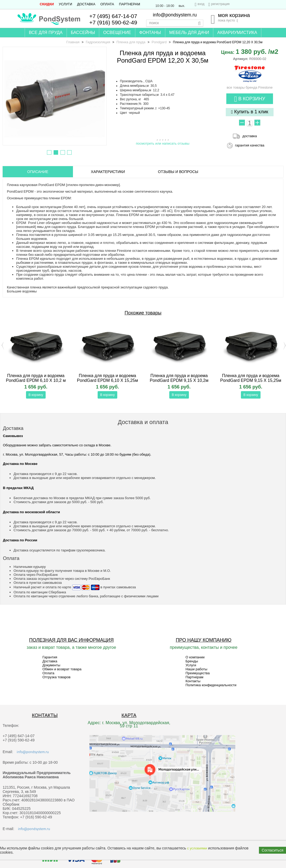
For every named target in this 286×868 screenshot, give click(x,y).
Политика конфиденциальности (211, 685)
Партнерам (130, 4)
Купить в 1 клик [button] (250, 112)
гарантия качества (250, 145)
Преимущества (198, 673)
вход (201, 4)
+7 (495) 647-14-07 (113, 16)
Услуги (66, 4)
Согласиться (272, 850)
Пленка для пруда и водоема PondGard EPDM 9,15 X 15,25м (251, 378)
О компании (195, 657)
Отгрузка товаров (57, 677)
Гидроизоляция (98, 42)
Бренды (192, 661)
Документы (51, 665)
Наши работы (196, 669)
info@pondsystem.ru (175, 15)
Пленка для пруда (131, 42)
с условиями (197, 848)
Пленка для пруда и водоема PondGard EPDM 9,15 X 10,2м (179, 378)
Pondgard (159, 42)
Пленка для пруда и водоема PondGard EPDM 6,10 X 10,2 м (36, 378)
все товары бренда (250, 85)
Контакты (193, 681)
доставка (250, 136)
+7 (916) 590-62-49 (113, 22)
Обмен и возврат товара (62, 669)
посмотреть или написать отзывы (163, 143)
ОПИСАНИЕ (38, 172)
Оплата (107, 4)
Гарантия (50, 657)
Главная (73, 42)
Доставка (86, 4)
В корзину (250, 99)
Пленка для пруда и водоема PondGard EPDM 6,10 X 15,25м (107, 378)
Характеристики (108, 172)
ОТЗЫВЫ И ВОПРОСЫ (178, 172)
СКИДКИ (47, 4)
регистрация (220, 4)
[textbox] (175, 23)
